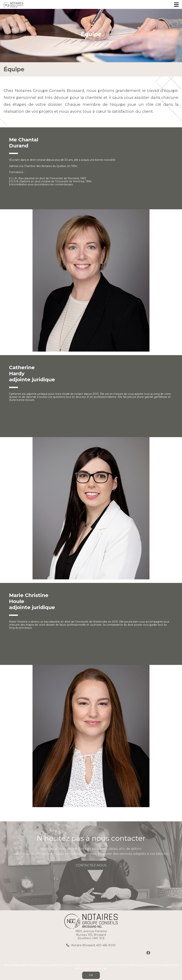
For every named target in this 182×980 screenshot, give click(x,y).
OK (91, 975)
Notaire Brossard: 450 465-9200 (93, 945)
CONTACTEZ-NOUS (91, 865)
